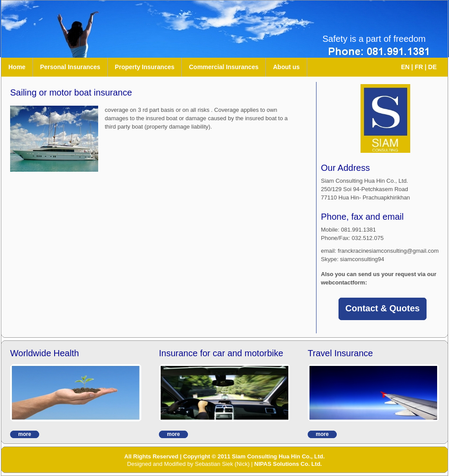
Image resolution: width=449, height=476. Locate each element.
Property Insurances (145, 67)
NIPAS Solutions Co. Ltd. (288, 464)
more (24, 434)
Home (17, 67)
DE (432, 67)
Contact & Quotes (383, 308)
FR (419, 67)
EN (405, 67)
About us (286, 67)
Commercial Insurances (224, 67)
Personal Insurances (70, 67)
